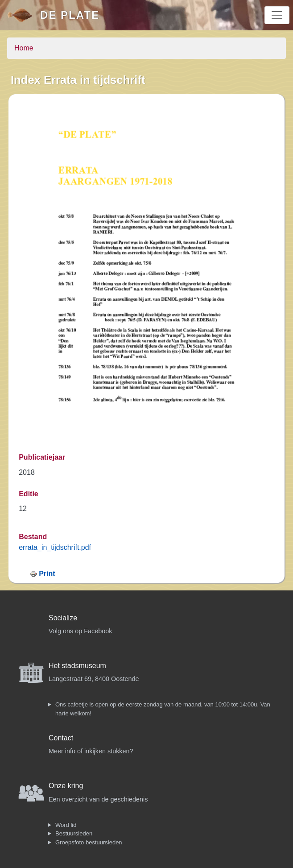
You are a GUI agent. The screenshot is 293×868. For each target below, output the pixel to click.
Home (24, 48)
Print (47, 574)
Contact (61, 738)
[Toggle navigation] (277, 15)
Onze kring (66, 786)
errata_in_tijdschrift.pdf (55, 547)
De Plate (70, 15)
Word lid (66, 825)
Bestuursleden (74, 833)
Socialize (63, 618)
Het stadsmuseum (77, 666)
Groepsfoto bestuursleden (89, 842)
